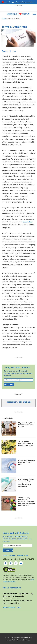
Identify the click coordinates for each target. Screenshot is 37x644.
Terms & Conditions (24, 640)
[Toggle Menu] (34, 14)
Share (19, 607)
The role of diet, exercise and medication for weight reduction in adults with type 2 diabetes (27, 501)
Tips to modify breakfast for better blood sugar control (26, 443)
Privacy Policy (28, 222)
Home (4, 19)
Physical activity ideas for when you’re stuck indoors (26, 425)
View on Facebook (9, 607)
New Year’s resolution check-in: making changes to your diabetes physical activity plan (26, 483)
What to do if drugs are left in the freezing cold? (26, 462)
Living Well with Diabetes (17, 368)
